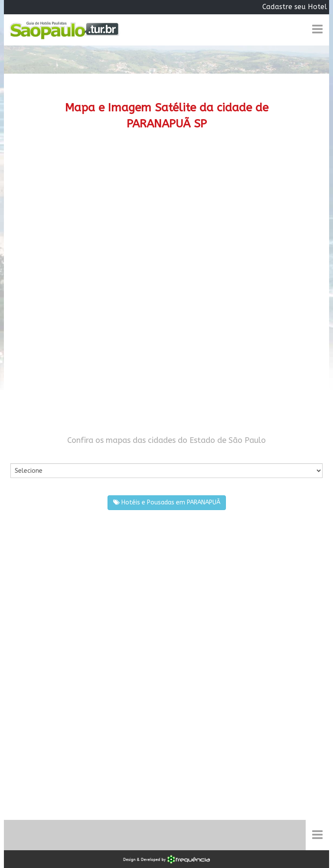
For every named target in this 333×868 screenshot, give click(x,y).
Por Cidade (25, 455)
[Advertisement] (166, 214)
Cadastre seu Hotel (295, 7)
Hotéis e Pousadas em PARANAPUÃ (167, 502)
